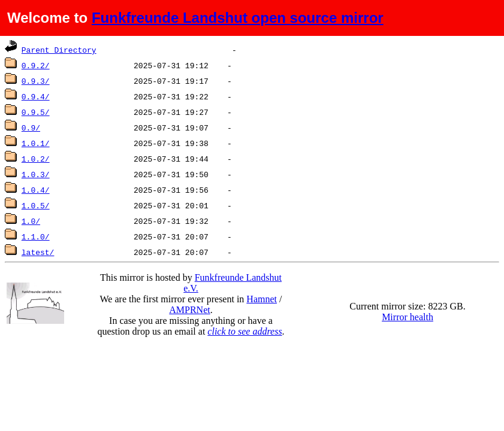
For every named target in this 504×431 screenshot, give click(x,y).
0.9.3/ (36, 81)
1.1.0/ (36, 236)
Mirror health (408, 317)
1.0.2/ (36, 159)
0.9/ (31, 128)
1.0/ (31, 221)
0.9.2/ (36, 65)
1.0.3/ (36, 174)
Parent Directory (59, 50)
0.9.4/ (36, 96)
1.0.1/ (36, 143)
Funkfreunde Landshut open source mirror (238, 18)
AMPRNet (189, 310)
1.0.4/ (36, 190)
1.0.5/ (36, 205)
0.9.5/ (36, 112)
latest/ (38, 252)
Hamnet (262, 299)
